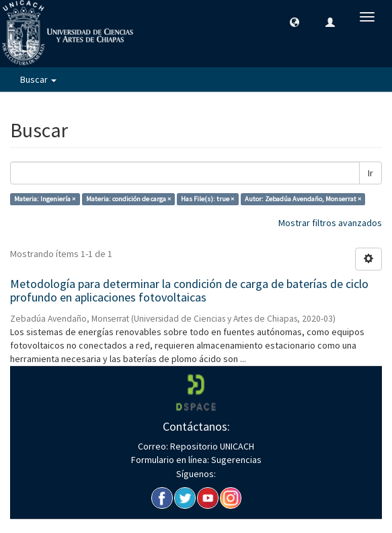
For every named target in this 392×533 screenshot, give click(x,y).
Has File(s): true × (207, 199)
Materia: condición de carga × (128, 199)
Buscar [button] (38, 79)
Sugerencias (235, 460)
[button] (295, 22)
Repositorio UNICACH (211, 446)
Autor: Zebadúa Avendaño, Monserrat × (303, 199)
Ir (370, 173)
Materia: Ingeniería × (45, 199)
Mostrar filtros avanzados (330, 223)
